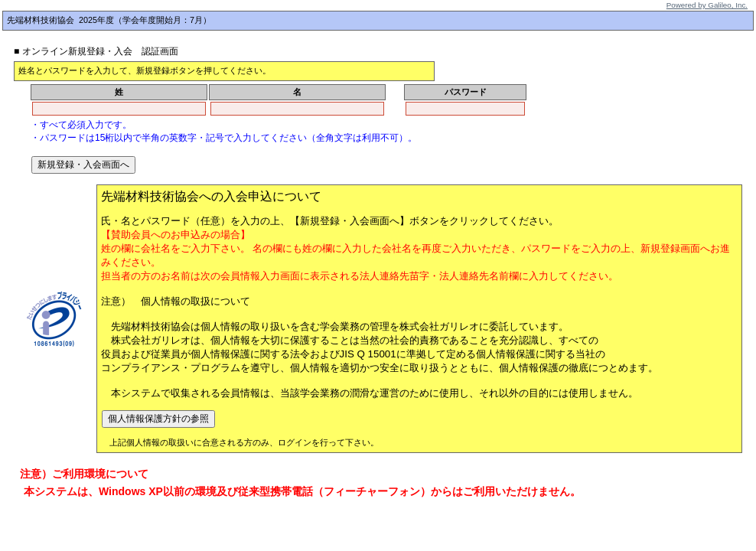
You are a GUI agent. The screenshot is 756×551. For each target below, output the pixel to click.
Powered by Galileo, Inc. (707, 5)
